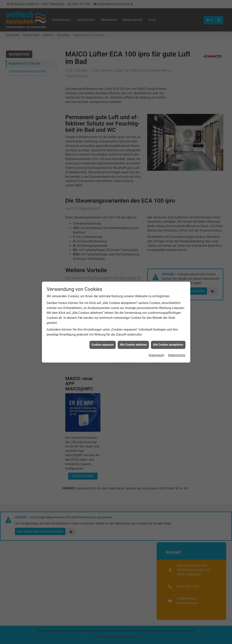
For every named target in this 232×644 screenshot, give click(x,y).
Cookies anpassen (103, 331)
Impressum (157, 341)
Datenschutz (177, 341)
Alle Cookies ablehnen (133, 331)
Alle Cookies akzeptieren (168, 331)
